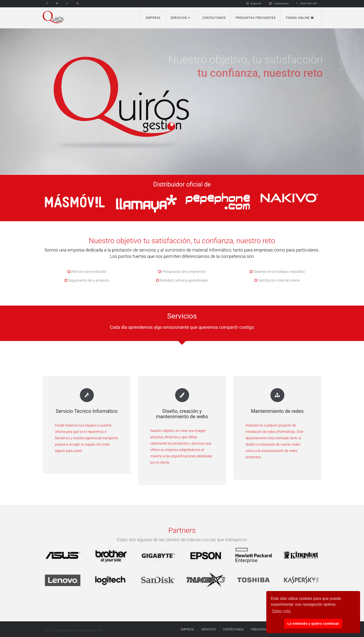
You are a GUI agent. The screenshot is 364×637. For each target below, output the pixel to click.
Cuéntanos (279, 4)
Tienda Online (300, 18)
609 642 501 (307, 4)
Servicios (180, 18)
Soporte (254, 4)
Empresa (153, 18)
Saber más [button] (281, 611)
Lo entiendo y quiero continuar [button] (313, 624)
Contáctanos (214, 18)
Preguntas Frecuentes (256, 18)
